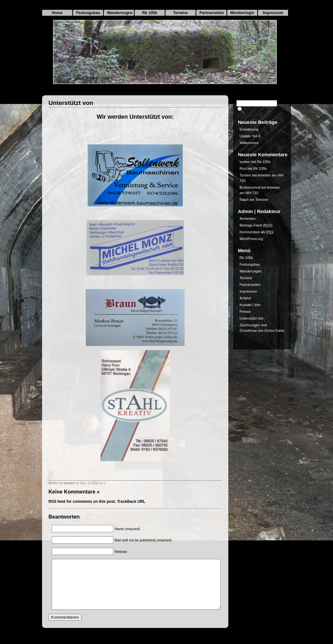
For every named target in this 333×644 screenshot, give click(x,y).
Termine (180, 13)
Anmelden (248, 219)
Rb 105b (150, 13)
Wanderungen (120, 13)
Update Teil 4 (250, 136)
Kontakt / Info (250, 305)
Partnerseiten (212, 13)
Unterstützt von (71, 103)
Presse (245, 312)
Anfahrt (245, 298)
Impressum (273, 13)
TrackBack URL (131, 502)
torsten (69, 483)
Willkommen (249, 143)
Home (57, 13)
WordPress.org (251, 239)
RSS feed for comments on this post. (82, 502)
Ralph (244, 200)
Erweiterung (249, 129)
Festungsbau (88, 13)
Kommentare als (257, 232)
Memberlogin (242, 13)
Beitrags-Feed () (256, 225)
